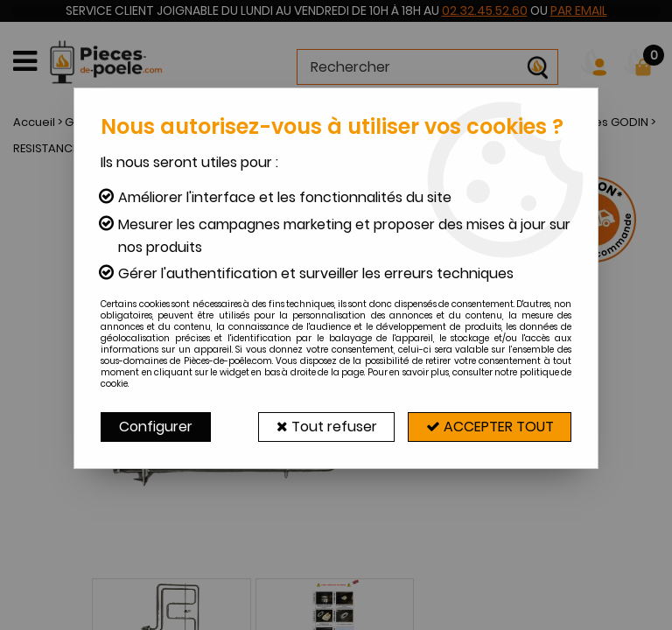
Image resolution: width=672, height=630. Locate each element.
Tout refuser (325, 427)
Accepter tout (489, 427)
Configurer (156, 427)
